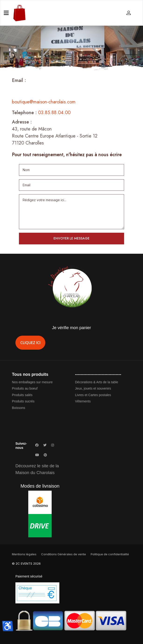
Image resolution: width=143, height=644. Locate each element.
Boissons (19, 408)
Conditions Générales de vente (64, 554)
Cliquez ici (30, 343)
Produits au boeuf (25, 388)
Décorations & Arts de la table (97, 382)
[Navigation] (6, 13)
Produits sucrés (23, 401)
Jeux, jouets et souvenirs (93, 388)
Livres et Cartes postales (93, 395)
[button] (129, 13)
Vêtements (83, 401)
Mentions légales (24, 554)
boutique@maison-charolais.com (44, 102)
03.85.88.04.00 (54, 113)
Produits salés (22, 395)
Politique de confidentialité (110, 554)
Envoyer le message (71, 238)
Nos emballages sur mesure (32, 382)
